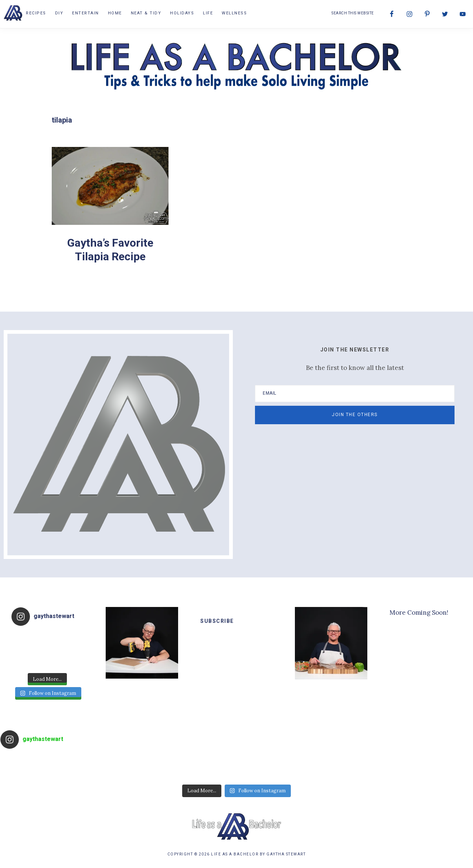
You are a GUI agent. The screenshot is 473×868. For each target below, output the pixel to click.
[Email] (355, 394)
